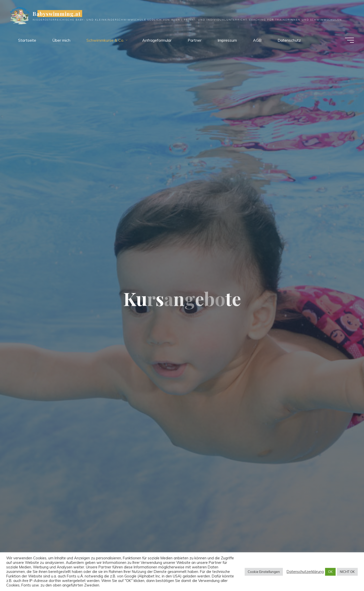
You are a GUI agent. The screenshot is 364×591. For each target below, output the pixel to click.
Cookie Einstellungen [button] (264, 572)
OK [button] (330, 572)
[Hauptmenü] (349, 40)
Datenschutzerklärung (305, 572)
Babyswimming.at (57, 14)
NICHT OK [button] (347, 572)
